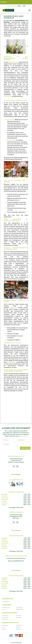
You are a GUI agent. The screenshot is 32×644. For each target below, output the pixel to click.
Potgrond (18, 627)
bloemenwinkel (14, 62)
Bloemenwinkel (6, 601)
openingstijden (12, 362)
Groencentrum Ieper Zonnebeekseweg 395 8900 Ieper (16, 516)
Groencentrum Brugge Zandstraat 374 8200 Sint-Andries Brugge (16, 460)
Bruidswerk (11, 120)
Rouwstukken (11, 140)
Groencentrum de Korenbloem (16, 558)
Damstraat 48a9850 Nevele (16, 561)
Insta (17, 466)
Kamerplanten (5, 615)
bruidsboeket (13, 308)
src (29, 10)
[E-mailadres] (16, 444)
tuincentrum (8, 96)
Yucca (4, 627)
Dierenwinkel (5, 619)
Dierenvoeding (5, 617)
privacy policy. (23, 436)
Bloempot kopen (6, 608)
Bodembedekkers (20, 609)
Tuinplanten (19, 615)
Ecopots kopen (19, 608)
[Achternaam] (23, 440)
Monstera (4, 629)
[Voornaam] (9, 440)
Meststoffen (19, 617)
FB (14, 466)
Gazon (4, 609)
